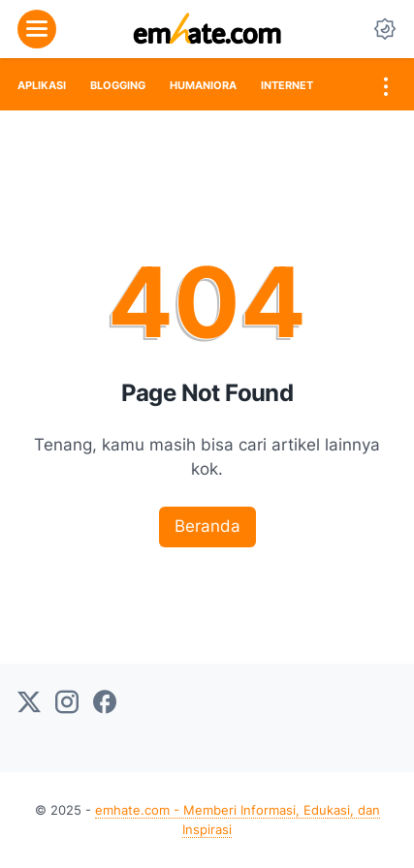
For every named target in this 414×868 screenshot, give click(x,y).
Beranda (207, 526)
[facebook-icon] (105, 703)
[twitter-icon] (29, 703)
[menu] (37, 29)
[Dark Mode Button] (385, 29)
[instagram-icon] (67, 703)
